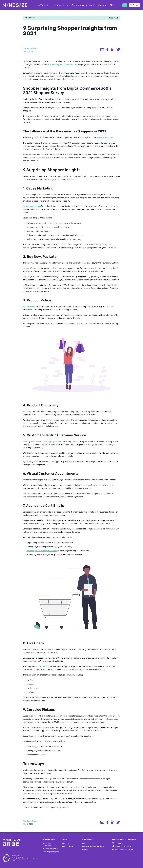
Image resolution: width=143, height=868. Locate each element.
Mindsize (19, 855)
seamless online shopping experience (48, 441)
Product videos (29, 307)
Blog (112, 5)
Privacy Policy (16, 859)
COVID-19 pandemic (105, 138)
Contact (135, 5)
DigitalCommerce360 (32, 206)
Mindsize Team (30, 48)
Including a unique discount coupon (42, 551)
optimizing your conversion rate (64, 64)
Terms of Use (26, 859)
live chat (42, 666)
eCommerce (30, 18)
